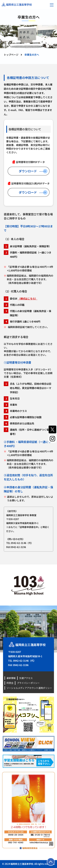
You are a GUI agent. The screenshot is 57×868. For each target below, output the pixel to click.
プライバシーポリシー (28, 683)
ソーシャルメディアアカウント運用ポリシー (29, 688)
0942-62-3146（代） (21, 543)
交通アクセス (26, 678)
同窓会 (10, 683)
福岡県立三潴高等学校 (19, 4)
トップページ (11, 55)
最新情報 (11, 678)
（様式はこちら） (28, 299)
